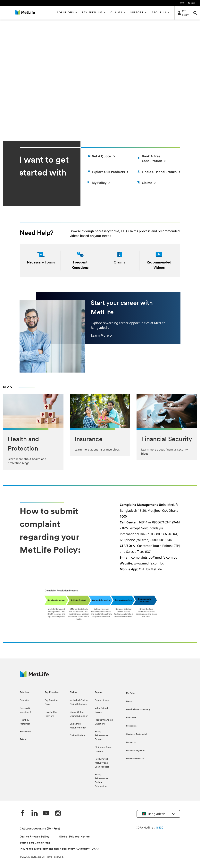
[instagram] (58, 814)
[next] (195, 115)
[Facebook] (23, 814)
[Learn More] (101, 335)
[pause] (175, 115)
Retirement (25, 732)
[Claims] (146, 183)
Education (25, 700)
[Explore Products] (107, 172)
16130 (159, 827)
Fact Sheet (131, 718)
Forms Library (102, 700)
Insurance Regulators (136, 751)
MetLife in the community (138, 710)
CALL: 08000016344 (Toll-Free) (40, 829)
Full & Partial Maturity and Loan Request (102, 763)
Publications (132, 726)
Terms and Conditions (35, 843)
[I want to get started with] (133, 196)
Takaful (23, 740)
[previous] (184, 115)
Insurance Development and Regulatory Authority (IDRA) (59, 849)
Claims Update (77, 736)
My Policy (131, 693)
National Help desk (135, 759)
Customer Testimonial (136, 734)
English (192, 3)
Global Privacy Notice (74, 837)
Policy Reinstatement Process (102, 736)
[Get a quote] (101, 156)
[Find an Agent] (158, 159)
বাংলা (182, 3)
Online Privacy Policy (35, 837)
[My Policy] (183, 13)
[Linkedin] (35, 814)
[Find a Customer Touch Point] (158, 172)
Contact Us (131, 742)
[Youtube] (46, 814)
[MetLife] (34, 676)
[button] (67, 13)
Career (129, 701)
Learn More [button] (19, 110)
